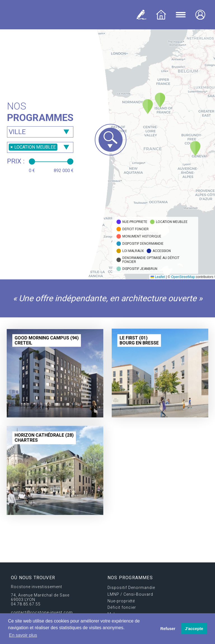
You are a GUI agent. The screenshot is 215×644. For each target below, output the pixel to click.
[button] (160, 100)
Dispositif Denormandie (131, 588)
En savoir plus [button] (23, 635)
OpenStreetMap (183, 277)
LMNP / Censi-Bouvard (130, 594)
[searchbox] (40, 132)
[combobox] (40, 132)
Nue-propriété (121, 601)
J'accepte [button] (194, 629)
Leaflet (158, 277)
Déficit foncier (122, 607)
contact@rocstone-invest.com (42, 612)
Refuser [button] (168, 629)
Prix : (16, 161)
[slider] (32, 161)
